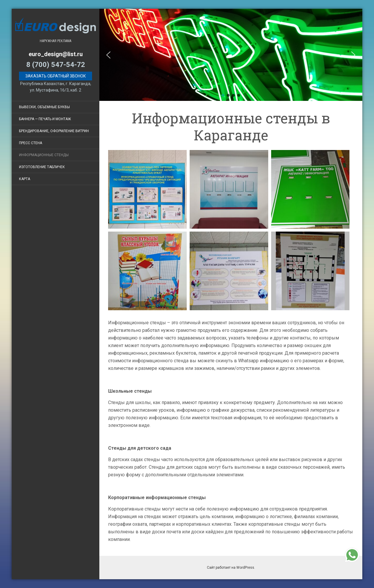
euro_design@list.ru (56, 54)
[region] (231, 55)
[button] (108, 55)
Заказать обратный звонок (56, 76)
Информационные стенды (44, 155)
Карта (25, 179)
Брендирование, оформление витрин (54, 131)
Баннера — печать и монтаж (45, 119)
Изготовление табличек (42, 167)
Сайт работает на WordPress (231, 568)
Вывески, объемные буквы (44, 107)
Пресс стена (31, 143)
